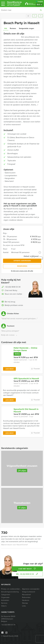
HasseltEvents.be (15, 3)
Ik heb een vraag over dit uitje (22, 271)
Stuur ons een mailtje (12, 294)
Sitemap (25, 603)
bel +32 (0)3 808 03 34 (27, 574)
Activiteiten (5, 600)
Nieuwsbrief (26, 595)
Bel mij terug (8, 302)
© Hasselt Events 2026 (10, 636)
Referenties (26, 597)
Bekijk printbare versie (12, 305)
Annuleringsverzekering (10, 592)
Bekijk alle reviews (9, 335)
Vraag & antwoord (29, 592)
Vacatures (26, 600)
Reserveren (22, 266)
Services (4, 603)
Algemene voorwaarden (31, 589)
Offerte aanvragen (22, 261)
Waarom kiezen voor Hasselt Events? (14, 545)
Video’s (4, 606)
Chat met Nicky (9, 291)
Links (24, 606)
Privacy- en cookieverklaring (11, 589)
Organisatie (5, 597)
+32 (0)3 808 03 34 (13, 287)
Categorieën (6, 595)
